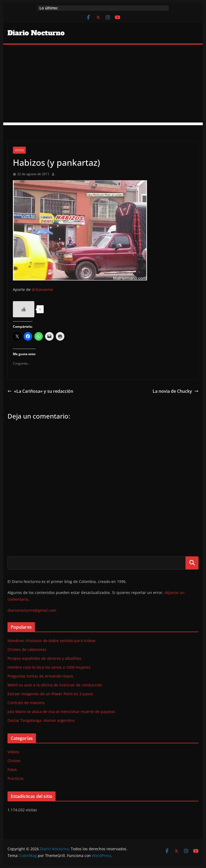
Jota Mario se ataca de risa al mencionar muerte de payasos (61, 712)
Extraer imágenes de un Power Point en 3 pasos (50, 694)
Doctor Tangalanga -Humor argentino (41, 720)
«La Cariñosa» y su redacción (40, 391)
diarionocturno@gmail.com (32, 610)
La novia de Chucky (176, 391)
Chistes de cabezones (27, 649)
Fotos (19, 150)
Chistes (14, 761)
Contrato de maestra (26, 703)
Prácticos (16, 778)
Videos (13, 752)
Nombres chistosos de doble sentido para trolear (52, 641)
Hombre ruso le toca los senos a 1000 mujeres (49, 667)
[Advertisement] (103, 85)
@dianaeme (43, 289)
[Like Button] (24, 309)
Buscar (192, 563)
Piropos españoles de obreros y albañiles (44, 658)
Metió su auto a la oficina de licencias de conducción (55, 685)
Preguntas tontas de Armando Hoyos (40, 676)
